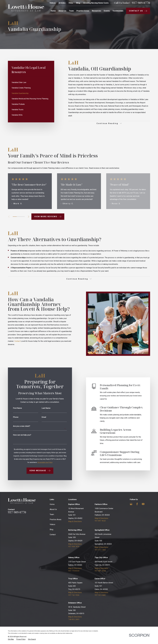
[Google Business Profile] (131, 504)
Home (52, 504)
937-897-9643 (100, 521)
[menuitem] (31, 82)
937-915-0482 (100, 595)
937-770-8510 (74, 571)
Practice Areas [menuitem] (83, 11)
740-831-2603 (74, 619)
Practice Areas (56, 519)
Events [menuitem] (107, 11)
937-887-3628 (100, 571)
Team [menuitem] (71, 11)
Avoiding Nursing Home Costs (96, 3)
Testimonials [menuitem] (118, 11)
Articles (62, 3)
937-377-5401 (100, 550)
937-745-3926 (74, 595)
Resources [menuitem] (97, 11)
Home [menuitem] (53, 11)
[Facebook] (137, 504)
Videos (53, 3)
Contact (53, 535)
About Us (53, 509)
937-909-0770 (141, 3)
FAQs (71, 3)
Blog (78, 3)
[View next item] (29, 217)
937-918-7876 (74, 546)
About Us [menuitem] (62, 11)
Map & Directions (75, 521)
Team (52, 514)
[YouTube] (143, 504)
